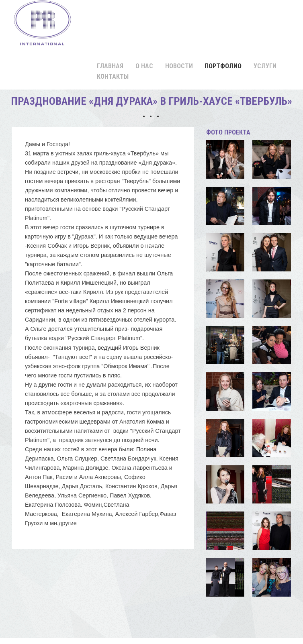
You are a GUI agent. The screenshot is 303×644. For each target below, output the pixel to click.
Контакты (113, 76)
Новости (179, 66)
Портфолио (223, 66)
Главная (110, 66)
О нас (144, 66)
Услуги (265, 66)
